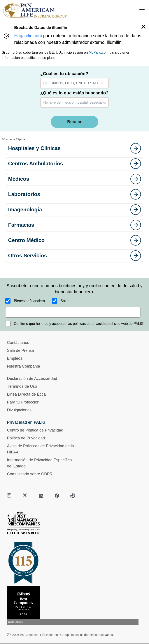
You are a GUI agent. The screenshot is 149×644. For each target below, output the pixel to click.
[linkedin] (41, 496)
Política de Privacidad (26, 438)
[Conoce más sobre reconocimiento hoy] (74, 606)
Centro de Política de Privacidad (35, 430)
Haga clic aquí (28, 36)
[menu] (142, 10)
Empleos (15, 358)
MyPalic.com (99, 52)
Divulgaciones (19, 410)
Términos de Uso (22, 386)
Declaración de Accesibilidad (32, 379)
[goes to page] (136, 148)
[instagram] (10, 496)
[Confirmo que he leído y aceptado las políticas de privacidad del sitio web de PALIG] (8, 324)
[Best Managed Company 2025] (74, 524)
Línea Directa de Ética (26, 394)
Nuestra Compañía (24, 366)
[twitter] (25, 496)
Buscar (74, 122)
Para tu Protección (23, 402)
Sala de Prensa (20, 350)
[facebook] (57, 496)
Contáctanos (18, 343)
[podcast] (73, 496)
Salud (65, 301)
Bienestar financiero (29, 301)
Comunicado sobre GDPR (30, 474)
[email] (73, 312)
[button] (74, 149)
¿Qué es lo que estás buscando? (74, 93)
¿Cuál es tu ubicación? (64, 74)
